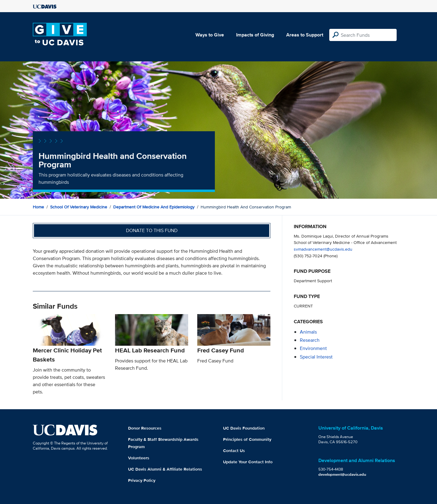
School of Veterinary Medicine (79, 207)
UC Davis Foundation (244, 428)
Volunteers (139, 458)
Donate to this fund (152, 230)
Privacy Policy (142, 480)
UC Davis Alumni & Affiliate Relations (165, 469)
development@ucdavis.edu (342, 474)
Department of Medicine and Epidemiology (154, 207)
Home (38, 207)
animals (308, 332)
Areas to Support (305, 35)
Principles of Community (247, 439)
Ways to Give (210, 35)
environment (313, 348)
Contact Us (234, 451)
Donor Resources (145, 428)
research (310, 340)
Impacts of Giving (255, 35)
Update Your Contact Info (248, 462)
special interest (316, 357)
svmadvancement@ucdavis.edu (323, 249)
